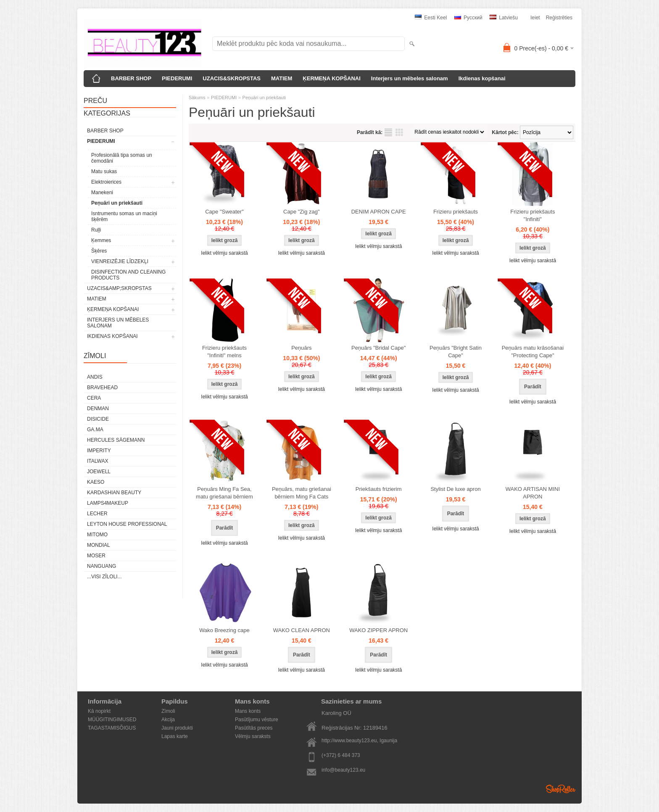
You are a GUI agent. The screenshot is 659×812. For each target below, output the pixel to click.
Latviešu (504, 18)
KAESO (96, 482)
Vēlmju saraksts (253, 736)
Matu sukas (104, 171)
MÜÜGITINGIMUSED (112, 720)
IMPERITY (99, 451)
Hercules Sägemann (116, 440)
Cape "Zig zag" (302, 212)
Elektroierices (106, 182)
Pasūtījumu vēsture (257, 720)
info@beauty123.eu (343, 770)
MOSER (96, 556)
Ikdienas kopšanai (482, 78)
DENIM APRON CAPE (379, 212)
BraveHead (102, 388)
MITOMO (97, 535)
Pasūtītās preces (254, 728)
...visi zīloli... (104, 577)
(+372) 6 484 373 (341, 755)
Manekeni (102, 192)
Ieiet (535, 18)
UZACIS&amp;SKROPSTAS (119, 288)
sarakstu (388, 132)
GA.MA (95, 430)
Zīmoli (168, 711)
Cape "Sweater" (224, 212)
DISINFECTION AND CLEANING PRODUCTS (128, 275)
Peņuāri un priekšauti (117, 203)
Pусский (468, 18)
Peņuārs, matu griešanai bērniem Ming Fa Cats (302, 493)
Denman (98, 409)
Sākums (197, 98)
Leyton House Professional (127, 524)
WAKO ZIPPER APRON (378, 630)
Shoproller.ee (561, 789)
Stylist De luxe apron (455, 489)
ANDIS (95, 377)
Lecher (97, 514)
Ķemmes (101, 240)
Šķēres (99, 251)
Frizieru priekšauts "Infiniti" (532, 215)
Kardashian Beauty (114, 493)
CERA (94, 398)
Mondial (99, 545)
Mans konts (248, 711)
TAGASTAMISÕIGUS (112, 728)
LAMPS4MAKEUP (108, 503)
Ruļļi (96, 230)
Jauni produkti (177, 728)
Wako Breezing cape (224, 630)
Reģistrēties (559, 18)
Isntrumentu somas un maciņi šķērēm (124, 216)
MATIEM (282, 78)
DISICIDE (98, 419)
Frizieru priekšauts (456, 212)
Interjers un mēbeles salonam (410, 78)
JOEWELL (99, 472)
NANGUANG (101, 566)
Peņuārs (301, 348)
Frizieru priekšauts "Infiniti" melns (224, 352)
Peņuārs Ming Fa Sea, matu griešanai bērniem (224, 493)
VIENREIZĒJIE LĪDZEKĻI (120, 261)
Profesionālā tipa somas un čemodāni (122, 158)
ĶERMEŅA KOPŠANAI (331, 78)
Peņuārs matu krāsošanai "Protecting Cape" (533, 352)
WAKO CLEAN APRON (302, 630)
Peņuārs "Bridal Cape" (378, 348)
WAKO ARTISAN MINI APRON (533, 493)
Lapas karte (175, 736)
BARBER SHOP (131, 78)
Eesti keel (431, 18)
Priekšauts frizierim (379, 489)
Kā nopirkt (99, 711)
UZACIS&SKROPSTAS (232, 78)
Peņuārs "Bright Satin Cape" (456, 352)
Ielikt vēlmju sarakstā (224, 253)
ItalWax (98, 461)
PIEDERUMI (177, 78)
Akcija (168, 720)
